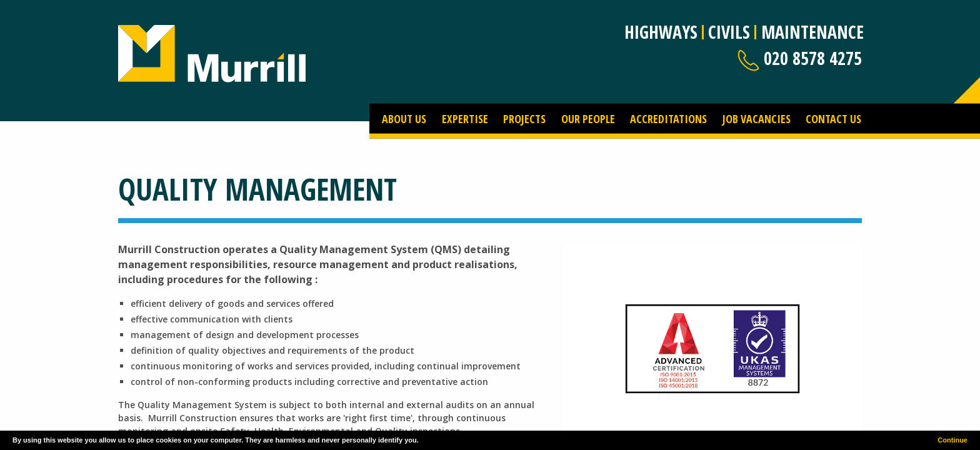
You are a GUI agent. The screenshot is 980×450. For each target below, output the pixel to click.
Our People (588, 118)
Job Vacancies (757, 118)
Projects (524, 118)
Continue (952, 440)
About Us (404, 118)
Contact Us (833, 118)
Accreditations (668, 118)
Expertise (465, 118)
